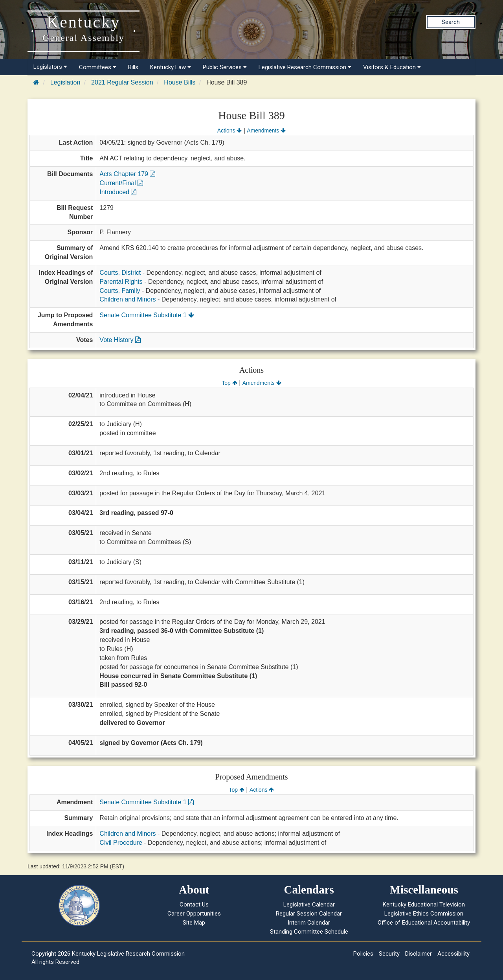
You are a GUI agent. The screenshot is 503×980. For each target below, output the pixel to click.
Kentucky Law (171, 67)
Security (389, 954)
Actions (229, 131)
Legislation (65, 82)
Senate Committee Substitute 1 (147, 315)
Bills (133, 67)
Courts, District (120, 273)
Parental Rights (121, 282)
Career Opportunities (194, 914)
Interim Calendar (309, 923)
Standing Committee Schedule (309, 932)
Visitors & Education (392, 67)
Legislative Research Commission (305, 67)
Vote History (120, 340)
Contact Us (194, 905)
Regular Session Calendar (309, 914)
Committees (98, 67)
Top (229, 383)
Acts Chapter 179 (127, 174)
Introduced (118, 192)
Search (451, 22)
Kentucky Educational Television (424, 905)
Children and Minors (128, 299)
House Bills (180, 82)
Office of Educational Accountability (424, 923)
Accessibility (453, 954)
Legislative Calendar (309, 905)
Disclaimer (419, 954)
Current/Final (121, 183)
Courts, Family (120, 291)
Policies (363, 954)
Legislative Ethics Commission (424, 914)
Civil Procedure (121, 843)
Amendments (266, 131)
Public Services (225, 67)
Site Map (194, 923)
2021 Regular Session (122, 82)
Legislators (50, 67)
